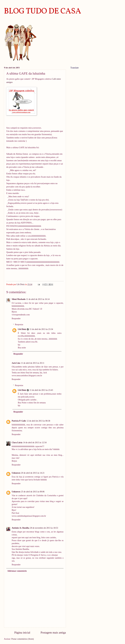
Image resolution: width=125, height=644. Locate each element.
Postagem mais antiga (53, 633)
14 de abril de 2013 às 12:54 (35, 443)
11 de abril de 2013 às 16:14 (38, 299)
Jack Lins (16, 363)
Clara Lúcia (17, 443)
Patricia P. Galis (19, 421)
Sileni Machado (19, 299)
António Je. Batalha (20, 528)
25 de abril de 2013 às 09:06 (33, 492)
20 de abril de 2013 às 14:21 (33, 473)
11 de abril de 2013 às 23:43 (41, 390)
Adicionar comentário (17, 571)
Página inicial (22, 633)
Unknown (16, 473)
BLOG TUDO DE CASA (43, 11)
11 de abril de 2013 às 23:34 (41, 329)
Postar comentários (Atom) (23, 639)
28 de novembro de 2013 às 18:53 (44, 528)
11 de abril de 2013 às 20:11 (33, 363)
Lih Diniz (22, 329)
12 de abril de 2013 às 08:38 (38, 421)
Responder (16, 318)
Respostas (19, 324)
